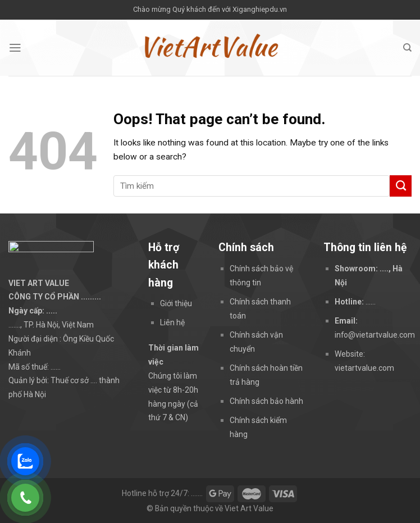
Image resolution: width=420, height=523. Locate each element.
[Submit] (401, 186)
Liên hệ (172, 322)
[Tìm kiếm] (407, 48)
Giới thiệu (176, 303)
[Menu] (15, 48)
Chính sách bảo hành (266, 401)
